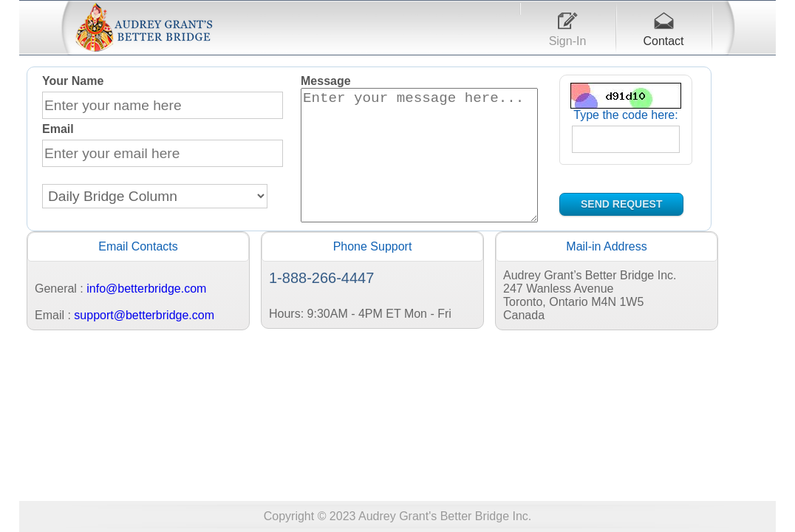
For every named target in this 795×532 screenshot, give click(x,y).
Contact (663, 41)
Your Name (73, 81)
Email (58, 129)
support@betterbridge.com (144, 344)
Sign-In (568, 41)
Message (326, 81)
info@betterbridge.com (146, 317)
